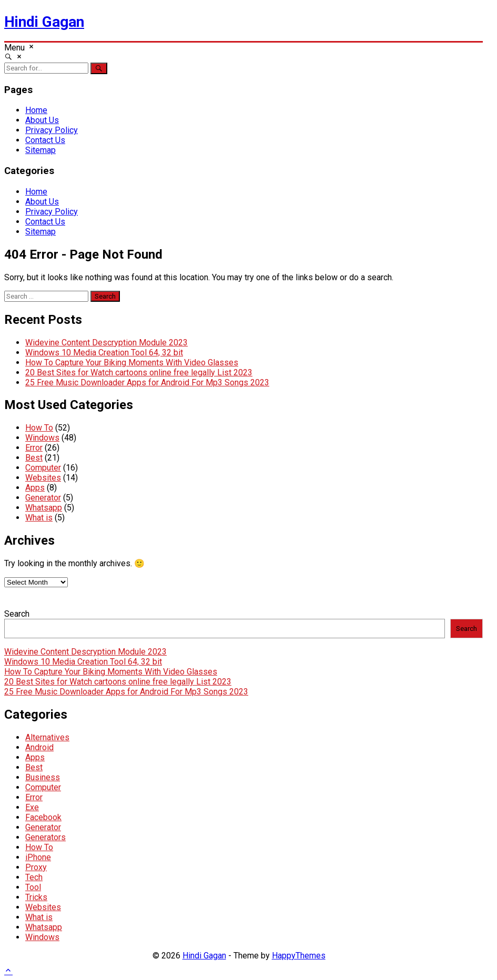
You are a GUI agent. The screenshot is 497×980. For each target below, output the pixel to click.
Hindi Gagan (44, 22)
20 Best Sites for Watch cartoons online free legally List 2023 (139, 372)
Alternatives (47, 737)
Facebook (43, 817)
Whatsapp (44, 508)
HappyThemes (299, 956)
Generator (43, 498)
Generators (45, 837)
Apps (35, 488)
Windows (42, 438)
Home (36, 110)
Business (43, 777)
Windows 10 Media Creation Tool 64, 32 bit (104, 353)
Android (39, 747)
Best (34, 458)
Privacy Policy (52, 130)
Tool (33, 887)
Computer (43, 468)
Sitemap (40, 150)
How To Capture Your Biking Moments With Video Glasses (132, 363)
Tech (34, 877)
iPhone (38, 857)
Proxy (36, 867)
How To (39, 428)
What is (39, 518)
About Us (42, 120)
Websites (43, 478)
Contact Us (45, 140)
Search (17, 614)
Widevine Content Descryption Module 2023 (106, 343)
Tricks (36, 897)
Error (34, 448)
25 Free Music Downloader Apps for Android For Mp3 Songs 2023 (147, 382)
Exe (32, 807)
